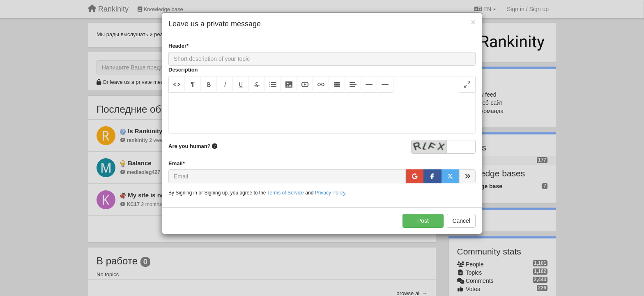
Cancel (461, 221)
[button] (177, 84)
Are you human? (193, 146)
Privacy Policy (330, 193)
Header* (178, 46)
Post (423, 221)
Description (183, 70)
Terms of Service (286, 193)
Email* (177, 163)
